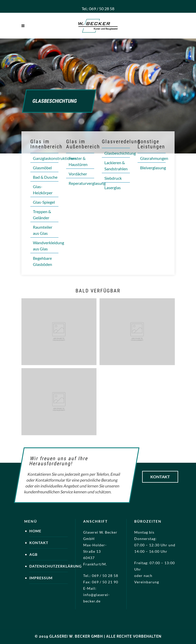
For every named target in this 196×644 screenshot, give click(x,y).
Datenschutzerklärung (56, 566)
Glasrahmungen (154, 158)
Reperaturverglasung (87, 183)
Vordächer (78, 174)
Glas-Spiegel (44, 202)
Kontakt (160, 477)
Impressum (41, 578)
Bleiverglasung (153, 168)
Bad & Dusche (45, 177)
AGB (33, 554)
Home (35, 531)
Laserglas (113, 188)
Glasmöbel (42, 168)
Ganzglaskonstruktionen (55, 158)
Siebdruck (113, 178)
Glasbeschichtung (120, 153)
